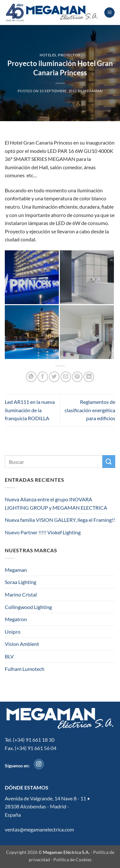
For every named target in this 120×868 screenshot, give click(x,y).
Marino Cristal (21, 594)
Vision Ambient (22, 644)
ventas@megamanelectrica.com (39, 829)
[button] (109, 13)
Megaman (16, 570)
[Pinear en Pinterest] (77, 377)
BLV (9, 656)
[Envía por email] (66, 377)
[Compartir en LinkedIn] (89, 377)
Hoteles (48, 55)
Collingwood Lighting (28, 607)
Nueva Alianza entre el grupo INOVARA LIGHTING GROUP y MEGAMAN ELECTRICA (56, 503)
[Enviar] (109, 461)
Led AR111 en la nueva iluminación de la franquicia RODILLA (30, 410)
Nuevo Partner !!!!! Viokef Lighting (43, 532)
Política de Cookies (72, 860)
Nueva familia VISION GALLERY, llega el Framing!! (60, 520)
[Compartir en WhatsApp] (31, 377)
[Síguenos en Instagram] (39, 764)
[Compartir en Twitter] (54, 377)
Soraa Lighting (20, 582)
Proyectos (69, 55)
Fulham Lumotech (25, 669)
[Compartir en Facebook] (43, 377)
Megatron (16, 619)
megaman (93, 91)
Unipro (13, 632)
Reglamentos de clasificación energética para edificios (90, 410)
